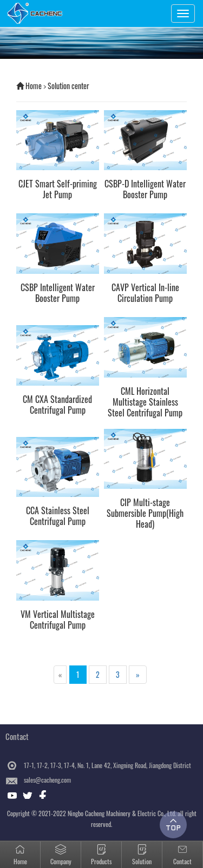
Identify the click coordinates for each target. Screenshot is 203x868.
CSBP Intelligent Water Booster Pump (58, 293)
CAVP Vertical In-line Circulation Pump (145, 293)
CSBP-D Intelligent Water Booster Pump (145, 189)
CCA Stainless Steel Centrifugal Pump (58, 516)
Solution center (68, 86)
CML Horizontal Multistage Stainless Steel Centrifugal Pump (145, 402)
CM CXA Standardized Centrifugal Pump (57, 405)
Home (34, 86)
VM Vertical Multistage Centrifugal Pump (58, 620)
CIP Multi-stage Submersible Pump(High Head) (145, 513)
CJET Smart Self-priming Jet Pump (58, 189)
